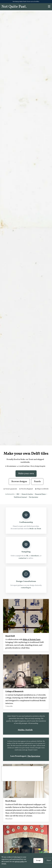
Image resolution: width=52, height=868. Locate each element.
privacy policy (20, 862)
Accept (38, 861)
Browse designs (19, 482)
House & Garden (27, 494)
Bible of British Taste (32, 640)
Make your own (26, 474)
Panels (37, 482)
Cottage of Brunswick (14, 691)
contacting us (26, 588)
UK (27, 556)
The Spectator (33, 497)
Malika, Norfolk (25, 730)
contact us (22, 558)
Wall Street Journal (20, 497)
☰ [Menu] (49, 7)
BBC (18, 494)
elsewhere (35, 556)
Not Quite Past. (14, 7)
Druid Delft (10, 636)
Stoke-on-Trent (35, 529)
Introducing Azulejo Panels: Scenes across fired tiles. (26, 2)
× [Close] (42, 768)
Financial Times (40, 494)
